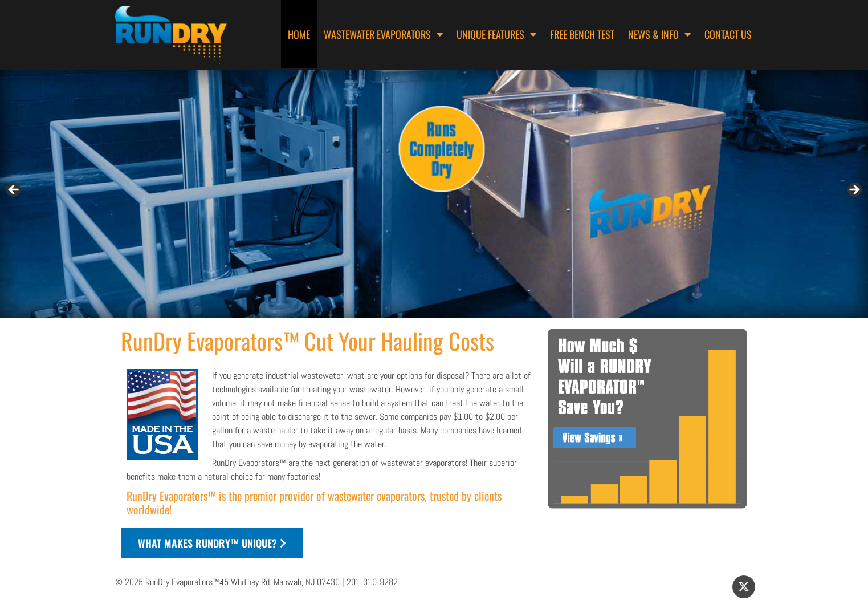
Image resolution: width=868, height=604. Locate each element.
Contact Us (728, 34)
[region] (434, 194)
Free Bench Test (582, 34)
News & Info (659, 34)
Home (299, 34)
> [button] (854, 190)
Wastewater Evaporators (383, 34)
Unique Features (496, 34)
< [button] (14, 190)
